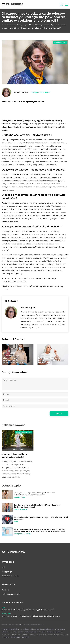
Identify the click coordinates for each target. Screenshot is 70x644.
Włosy (48, 92)
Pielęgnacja (37, 92)
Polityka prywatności (11, 594)
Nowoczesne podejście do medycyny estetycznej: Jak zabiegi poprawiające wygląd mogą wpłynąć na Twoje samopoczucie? (40, 530)
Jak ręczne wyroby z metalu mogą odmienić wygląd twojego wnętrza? (31, 616)
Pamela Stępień (21, 92)
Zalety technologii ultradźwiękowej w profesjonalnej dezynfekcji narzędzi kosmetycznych (15, 359)
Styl (3, 567)
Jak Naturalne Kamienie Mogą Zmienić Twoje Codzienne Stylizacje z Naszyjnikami (37, 506)
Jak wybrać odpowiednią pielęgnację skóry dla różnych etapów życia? (51, 360)
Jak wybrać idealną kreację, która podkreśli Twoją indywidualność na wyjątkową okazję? (35, 494)
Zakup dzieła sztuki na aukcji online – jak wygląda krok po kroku (28, 610)
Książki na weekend (10, 576)
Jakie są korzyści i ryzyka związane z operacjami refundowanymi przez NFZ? (41, 518)
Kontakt (5, 590)
